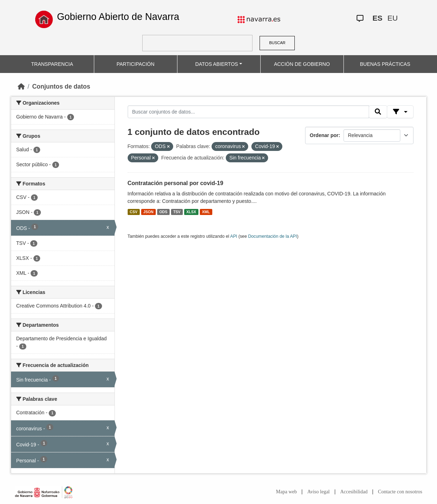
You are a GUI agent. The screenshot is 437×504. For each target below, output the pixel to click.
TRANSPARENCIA (52, 64)
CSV (134, 212)
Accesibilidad (354, 492)
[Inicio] (21, 86)
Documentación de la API (273, 236)
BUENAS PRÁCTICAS (385, 64)
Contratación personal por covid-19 (175, 183)
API (234, 236)
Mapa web (286, 492)
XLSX (191, 212)
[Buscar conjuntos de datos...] (249, 112)
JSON (148, 212)
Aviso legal (318, 492)
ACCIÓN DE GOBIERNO (302, 64)
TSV (177, 212)
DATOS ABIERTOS (217, 64)
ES (378, 18)
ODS (163, 212)
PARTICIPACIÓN (136, 64)
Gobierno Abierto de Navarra (118, 17)
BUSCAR (277, 43)
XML (206, 212)
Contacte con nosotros (400, 492)
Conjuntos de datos (61, 86)
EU (393, 18)
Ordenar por (324, 135)
